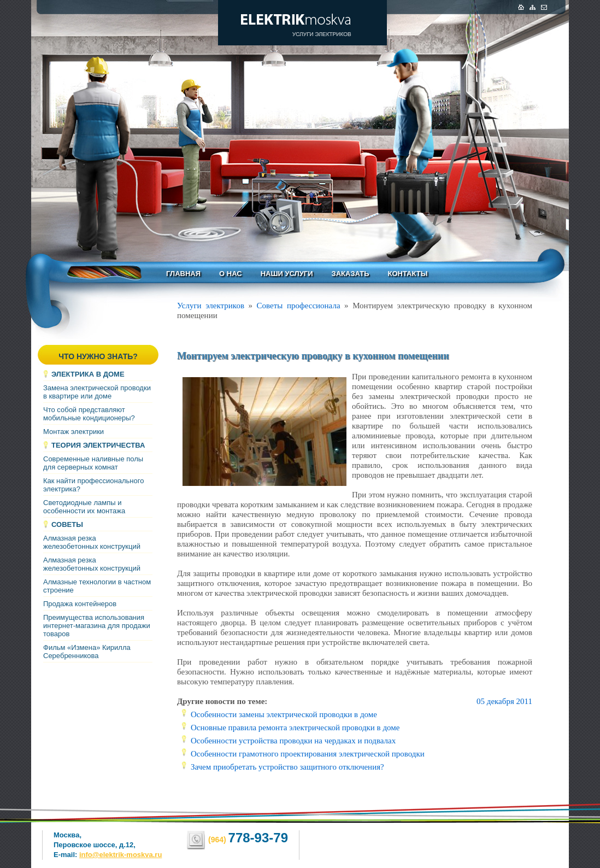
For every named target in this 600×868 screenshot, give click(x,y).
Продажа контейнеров (80, 604)
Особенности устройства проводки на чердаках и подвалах (293, 741)
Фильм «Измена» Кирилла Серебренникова (87, 652)
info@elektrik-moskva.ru (120, 855)
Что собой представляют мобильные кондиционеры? (89, 414)
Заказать (351, 274)
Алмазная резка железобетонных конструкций (92, 542)
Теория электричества (98, 445)
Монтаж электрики (73, 432)
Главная (183, 274)
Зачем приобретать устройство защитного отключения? (287, 767)
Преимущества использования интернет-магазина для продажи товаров (97, 626)
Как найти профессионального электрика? (93, 485)
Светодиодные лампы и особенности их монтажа (84, 507)
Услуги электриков (211, 306)
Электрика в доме (88, 374)
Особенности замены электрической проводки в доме (284, 714)
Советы (67, 524)
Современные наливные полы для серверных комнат (93, 463)
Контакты (408, 274)
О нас (231, 274)
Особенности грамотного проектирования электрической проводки (308, 754)
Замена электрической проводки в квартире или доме (97, 392)
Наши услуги (287, 274)
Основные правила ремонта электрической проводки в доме (295, 728)
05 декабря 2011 (504, 701)
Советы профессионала (299, 306)
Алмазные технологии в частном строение (97, 586)
